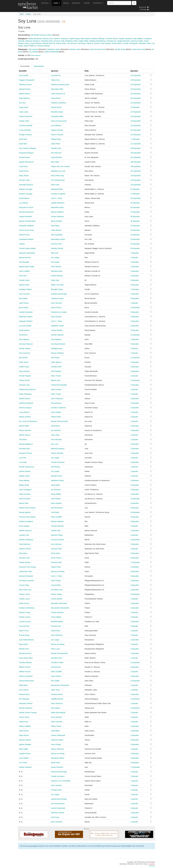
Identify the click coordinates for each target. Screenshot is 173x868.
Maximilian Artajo (57, 207)
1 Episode (134, 257)
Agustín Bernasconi (26, 162)
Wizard (66, 3)
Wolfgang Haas (57, 348)
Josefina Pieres (25, 754)
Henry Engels (56, 412)
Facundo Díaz (24, 626)
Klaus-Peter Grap (139, 49)
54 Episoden (135, 248)
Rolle (87, 71)
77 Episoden (135, 139)
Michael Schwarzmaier (59, 653)
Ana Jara (22, 103)
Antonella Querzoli (26, 185)
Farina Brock (56, 98)
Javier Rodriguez (25, 490)
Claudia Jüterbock (125, 39)
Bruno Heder (24, 308)
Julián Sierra (24, 362)
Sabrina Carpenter (26, 676)
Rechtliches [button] (98, 3)
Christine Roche (112, 39)
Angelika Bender (57, 699)
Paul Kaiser (82, 43)
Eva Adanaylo (24, 699)
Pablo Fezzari (24, 603)
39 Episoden (135, 235)
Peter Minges (106, 43)
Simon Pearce (56, 308)
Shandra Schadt (57, 248)
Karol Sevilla (24, 75)
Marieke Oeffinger (98, 39)
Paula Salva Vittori (26, 658)
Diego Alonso (24, 735)
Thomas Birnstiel (57, 526)
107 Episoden (136, 171)
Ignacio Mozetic (25, 257)
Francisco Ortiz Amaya (27, 567)
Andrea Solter (61, 43)
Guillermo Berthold (26, 403)
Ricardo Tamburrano (27, 467)
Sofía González (25, 494)
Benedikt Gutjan (57, 112)
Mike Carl (54, 253)
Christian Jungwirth (58, 194)
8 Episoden (135, 285)
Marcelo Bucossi (25, 653)
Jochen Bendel (57, 330)
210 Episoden (136, 130)
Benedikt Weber (57, 622)
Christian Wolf (56, 367)
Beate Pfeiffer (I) (30, 46)
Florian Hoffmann (57, 217)
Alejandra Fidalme (26, 317)
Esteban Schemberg (27, 608)
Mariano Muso (24, 694)
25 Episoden (135, 226)
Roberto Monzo (25, 399)
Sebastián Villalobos (27, 226)
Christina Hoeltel (57, 662)
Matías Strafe (24, 485)
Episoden (134, 71)
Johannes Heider (137, 41)
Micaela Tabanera (26, 708)
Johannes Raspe (57, 298)
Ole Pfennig (55, 467)
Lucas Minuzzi (24, 412)
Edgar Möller (84, 41)
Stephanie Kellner (58, 758)
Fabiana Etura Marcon (27, 389)
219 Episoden (136, 103)
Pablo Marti (23, 685)
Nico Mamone (56, 153)
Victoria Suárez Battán (27, 248)
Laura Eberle (24, 758)
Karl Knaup (55, 262)
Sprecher (55, 71)
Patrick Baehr (117, 43)
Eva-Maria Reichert (58, 344)
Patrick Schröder (57, 453)
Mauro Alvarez (24, 371)
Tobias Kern (55, 80)
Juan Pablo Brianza (26, 640)
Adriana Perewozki (26, 576)
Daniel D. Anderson (61, 39)
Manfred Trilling (57, 535)
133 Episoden (136, 176)
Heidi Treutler (56, 581)
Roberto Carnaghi (26, 189)
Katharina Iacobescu (33, 41)
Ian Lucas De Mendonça (28, 421)
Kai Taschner (56, 430)
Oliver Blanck (86, 39)
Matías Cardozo (25, 417)
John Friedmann (57, 399)
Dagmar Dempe (57, 130)
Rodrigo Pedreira (25, 135)
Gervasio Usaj (24, 385)
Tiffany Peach (56, 726)
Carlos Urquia (24, 717)
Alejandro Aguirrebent (27, 253)
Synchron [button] (46, 3)
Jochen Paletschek (58, 735)
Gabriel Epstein (25, 562)
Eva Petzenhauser (58, 804)
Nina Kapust (56, 708)
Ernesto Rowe (24, 635)
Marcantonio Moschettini (60, 608)
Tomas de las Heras (26, 230)
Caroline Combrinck (58, 408)
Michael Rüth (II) (49, 43)
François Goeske (57, 540)
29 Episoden (135, 239)
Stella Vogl (55, 280)
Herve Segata (24, 526)
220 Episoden (136, 75)
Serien (28, 14)
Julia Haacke (33, 49)
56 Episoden (135, 217)
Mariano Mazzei (25, 740)
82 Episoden (135, 207)
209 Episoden (136, 148)
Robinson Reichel (58, 813)
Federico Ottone (25, 549)
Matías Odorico (25, 435)
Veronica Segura (25, 408)
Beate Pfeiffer (56, 494)
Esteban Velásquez (26, 540)
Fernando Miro (24, 449)
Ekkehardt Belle (57, 189)
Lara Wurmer (72, 43)
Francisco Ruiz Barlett (27, 517)
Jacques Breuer (57, 694)
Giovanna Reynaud (26, 212)
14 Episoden (135, 681)
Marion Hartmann (57, 749)
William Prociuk (25, 667)
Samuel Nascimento (26, 681)
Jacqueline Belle (57, 116)
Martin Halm (55, 763)
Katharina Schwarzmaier (60, 85)
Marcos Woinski (25, 430)
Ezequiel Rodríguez (26, 153)
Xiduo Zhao (55, 435)
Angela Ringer (74, 39)
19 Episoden (135, 708)
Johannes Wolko (57, 740)
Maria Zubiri (23, 644)
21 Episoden (135, 662)
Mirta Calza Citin (25, 590)
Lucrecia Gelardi (25, 326)
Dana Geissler (56, 317)
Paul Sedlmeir (56, 339)
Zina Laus (55, 444)
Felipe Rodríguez (25, 394)
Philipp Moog (56, 139)
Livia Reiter (55, 512)
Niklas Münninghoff (58, 713)
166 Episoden (136, 162)
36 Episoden (135, 221)
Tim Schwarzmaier (58, 180)
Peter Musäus (56, 267)
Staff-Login (152, 866)
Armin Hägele (56, 617)
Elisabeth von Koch (58, 171)
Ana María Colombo (26, 581)
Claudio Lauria (24, 599)
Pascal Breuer (56, 403)
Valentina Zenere (25, 85)
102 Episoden (136, 198)
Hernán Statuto (25, 348)
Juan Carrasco (24, 294)
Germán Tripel (24, 180)
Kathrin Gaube (56, 594)
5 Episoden (135, 312)
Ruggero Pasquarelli (27, 80)
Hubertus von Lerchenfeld (61, 781)
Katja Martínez (24, 98)
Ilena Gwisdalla (57, 235)
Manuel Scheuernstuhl (59, 421)
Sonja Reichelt (56, 157)
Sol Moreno (23, 335)
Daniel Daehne (36, 43)
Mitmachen (76, 3)
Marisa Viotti (24, 503)
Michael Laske (75, 49)
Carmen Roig (24, 585)
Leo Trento (23, 763)
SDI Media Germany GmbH (41, 35)
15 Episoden (135, 499)
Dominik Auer (56, 626)
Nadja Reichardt (124, 41)
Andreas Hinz (48, 39)
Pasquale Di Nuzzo (26, 207)
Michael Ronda (25, 89)
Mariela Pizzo (24, 649)
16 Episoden (135, 335)
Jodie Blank (55, 731)
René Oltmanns (57, 635)
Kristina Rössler (57, 276)
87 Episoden (135, 189)
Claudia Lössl (56, 148)
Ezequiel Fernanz (26, 453)
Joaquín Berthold (25, 217)
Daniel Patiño (24, 426)
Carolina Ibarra (25, 157)
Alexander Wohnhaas (59, 603)
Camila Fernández (26, 312)
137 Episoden (136, 112)
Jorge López (24, 107)
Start (22, 14)
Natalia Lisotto (24, 476)
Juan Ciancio (24, 690)
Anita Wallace (138, 39)
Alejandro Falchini (26, 703)
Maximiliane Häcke (58, 239)
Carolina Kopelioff (26, 126)
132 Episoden (136, 180)
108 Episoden (136, 153)
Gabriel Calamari (25, 767)
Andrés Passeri (25, 471)
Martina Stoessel (25, 531)
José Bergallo (24, 262)
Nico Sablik (55, 681)
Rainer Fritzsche (57, 135)
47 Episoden (135, 194)
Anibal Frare (24, 722)
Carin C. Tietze (57, 198)
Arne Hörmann (56, 440)
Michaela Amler (47, 41)
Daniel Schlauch (57, 767)
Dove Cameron (25, 353)
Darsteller (23, 71)
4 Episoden (135, 362)
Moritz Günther (57, 221)
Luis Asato (23, 462)
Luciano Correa (25, 622)
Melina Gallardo (25, 726)
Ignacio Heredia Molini (27, 221)
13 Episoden (135, 308)
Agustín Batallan (25, 744)
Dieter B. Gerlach (93, 43)
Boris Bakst (23, 298)
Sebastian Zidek (145, 43)
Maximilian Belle (57, 89)
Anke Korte (55, 185)
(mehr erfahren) (36, 55)
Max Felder (55, 162)
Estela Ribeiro (24, 198)
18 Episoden (135, 512)
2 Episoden (135, 253)
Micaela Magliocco (26, 444)
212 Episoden (136, 135)
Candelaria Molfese (26, 239)
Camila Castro (24, 280)
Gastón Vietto (24, 121)
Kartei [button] (57, 3)
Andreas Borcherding (59, 294)
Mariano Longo (25, 612)
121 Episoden (136, 144)
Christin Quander (43, 46)
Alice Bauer (55, 358)
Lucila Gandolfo (25, 130)
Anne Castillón (24, 271)
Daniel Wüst (55, 631)
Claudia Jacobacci (58, 776)
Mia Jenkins (23, 358)
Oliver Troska (56, 376)
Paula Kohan (24, 171)
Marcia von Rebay (58, 571)
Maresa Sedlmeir (57, 212)
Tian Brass (23, 440)
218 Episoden (136, 94)
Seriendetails (25, 66)
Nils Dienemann (57, 508)
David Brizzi (55, 426)
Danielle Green (57, 476)
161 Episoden (136, 157)
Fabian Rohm (56, 417)
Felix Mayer (55, 226)
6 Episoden (135, 280)
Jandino (22, 244)
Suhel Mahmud (25, 544)
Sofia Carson (24, 731)
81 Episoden (135, 203)
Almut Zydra (55, 553)
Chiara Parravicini (26, 116)
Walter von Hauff (57, 285)
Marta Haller (24, 749)
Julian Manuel (56, 230)
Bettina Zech (56, 380)
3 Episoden (135, 317)
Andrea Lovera (25, 594)
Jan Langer (55, 257)
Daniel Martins (24, 330)
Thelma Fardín (24, 380)
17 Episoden (135, 562)
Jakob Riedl (55, 144)
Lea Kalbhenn (56, 126)
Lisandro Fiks (24, 535)
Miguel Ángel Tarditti (27, 267)
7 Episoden (135, 289)
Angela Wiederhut (58, 203)
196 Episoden (136, 166)
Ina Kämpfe (34, 52)
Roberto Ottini (24, 285)
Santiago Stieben (25, 289)
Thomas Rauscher (58, 462)
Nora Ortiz (23, 276)
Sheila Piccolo (24, 235)
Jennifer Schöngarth (130, 43)
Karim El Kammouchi (98, 49)
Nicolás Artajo (120, 49)
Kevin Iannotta (56, 303)
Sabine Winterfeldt (52, 52)
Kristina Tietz (56, 531)
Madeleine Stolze (72, 41)
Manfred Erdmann (58, 449)
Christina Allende (25, 662)
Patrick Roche (56, 107)
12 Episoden (135, 699)
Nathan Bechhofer (35, 39)
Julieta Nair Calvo (26, 571)
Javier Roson (24, 303)
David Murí (23, 139)
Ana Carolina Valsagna (28, 148)
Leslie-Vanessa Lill (58, 94)
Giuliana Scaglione (26, 521)
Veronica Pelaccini (26, 344)
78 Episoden (135, 107)
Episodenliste (39, 66)
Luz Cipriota (23, 203)
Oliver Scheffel (56, 517)
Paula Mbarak (24, 480)
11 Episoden (135, 358)
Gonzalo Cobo (24, 558)
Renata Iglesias (25, 512)
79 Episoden (135, 212)
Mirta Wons (23, 553)
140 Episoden (136, 185)
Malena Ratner (25, 94)
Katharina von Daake (59, 312)
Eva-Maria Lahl (57, 590)
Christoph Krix (111, 41)
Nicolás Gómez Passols (28, 713)
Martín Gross (24, 631)
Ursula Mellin (56, 585)
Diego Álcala (24, 176)
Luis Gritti (23, 458)
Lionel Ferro (23, 166)
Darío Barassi (24, 339)
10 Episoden (135, 380)
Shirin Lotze (55, 649)
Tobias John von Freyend (60, 166)
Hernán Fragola (25, 376)
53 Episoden (135, 244)
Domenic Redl (59, 41)
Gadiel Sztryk (24, 367)
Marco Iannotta (57, 722)
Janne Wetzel (56, 676)
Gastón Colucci (25, 617)
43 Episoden (135, 230)
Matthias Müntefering (97, 41)
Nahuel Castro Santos (27, 508)
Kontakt (87, 3)
